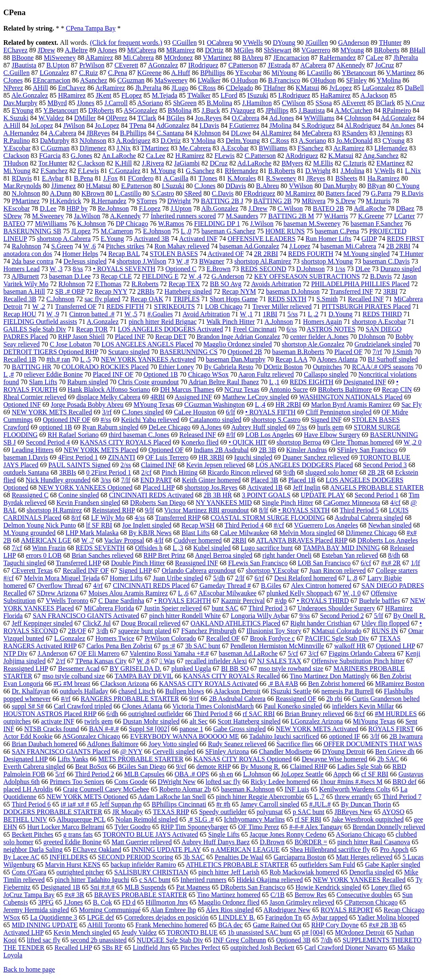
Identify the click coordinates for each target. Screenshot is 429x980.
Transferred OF (76, 306)
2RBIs (146, 291)
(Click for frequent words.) (126, 43)
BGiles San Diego (142, 767)
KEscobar (17, 208)
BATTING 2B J (222, 201)
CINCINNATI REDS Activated (151, 495)
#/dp (281, 601)
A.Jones (211, 427)
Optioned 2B (245, 352)
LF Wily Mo (108, 518)
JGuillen (317, 43)
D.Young (341, 314)
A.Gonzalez (103, 322)
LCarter (405, 216)
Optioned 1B (160, 374)
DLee (363, 269)
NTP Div (16, 653)
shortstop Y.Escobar (273, 570)
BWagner (212, 261)
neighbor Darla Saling (33, 849)
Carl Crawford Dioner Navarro (346, 948)
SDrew (13, 216)
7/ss (302, 427)
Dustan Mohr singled (151, 721)
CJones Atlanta (142, 706)
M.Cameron (117, 231)
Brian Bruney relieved (315, 714)
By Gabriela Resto (229, 367)
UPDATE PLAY (322, 495)
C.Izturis (355, 163)
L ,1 (274, 382)
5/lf (378, 616)
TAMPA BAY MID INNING (341, 548)
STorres (147, 201)
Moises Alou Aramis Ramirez (128, 593)
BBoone (23, 58)
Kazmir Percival (243, 601)
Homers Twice (115, 638)
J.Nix (124, 148)
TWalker (199, 95)
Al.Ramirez (276, 133)
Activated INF (198, 239)
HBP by (77, 208)
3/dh (102, 631)
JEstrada (279, 65)
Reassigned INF (197, 563)
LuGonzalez (378, 88)
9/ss (305, 616)
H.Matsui (98, 186)
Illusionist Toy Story (274, 631)
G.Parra (381, 193)
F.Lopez (150, 208)
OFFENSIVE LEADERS (261, 239)
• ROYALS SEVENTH (124, 269)
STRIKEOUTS (174, 306)
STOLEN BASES (174, 254)
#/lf (230, 435)
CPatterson (243, 65)
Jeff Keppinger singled (42, 623)
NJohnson (93, 141)
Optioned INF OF (67, 420)
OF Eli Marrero (99, 653)
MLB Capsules (144, 774)
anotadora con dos (28, 254)
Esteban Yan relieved (350, 555)
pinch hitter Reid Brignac (163, 322)
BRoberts (387, 50)
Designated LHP (26, 759)
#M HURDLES (396, 714)
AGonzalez (163, 65)
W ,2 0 (412, 442)
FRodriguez (259, 193)
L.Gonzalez (70, 638)
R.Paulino (17, 141)
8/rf (76, 518)
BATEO (14, 224)
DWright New (176, 782)
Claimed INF (159, 465)
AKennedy (350, 65)
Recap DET (171, 337)
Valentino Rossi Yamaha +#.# (169, 653)
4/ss (140, 518)
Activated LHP (23, 932)
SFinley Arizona (227, 751)
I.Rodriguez (294, 95)
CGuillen (185, 43)
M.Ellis (323, 163)
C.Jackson (91, 163)
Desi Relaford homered (306, 578)
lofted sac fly (223, 782)
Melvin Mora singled (307, 533)
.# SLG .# (201, 819)
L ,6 (183, 593)
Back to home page (29, 969)
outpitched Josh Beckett (262, 948)
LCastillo (320, 73)
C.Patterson (260, 156)
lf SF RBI (99, 525)
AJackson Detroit (237, 691)
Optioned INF (22, 405)
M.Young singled (366, 254)
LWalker (209, 80)
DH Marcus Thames (187, 389)
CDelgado (239, 88)
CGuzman (131, 80)
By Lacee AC (21, 857)
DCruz (219, 163)
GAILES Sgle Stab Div (35, 329)
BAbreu (252, 58)
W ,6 (89, 246)
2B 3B (267, 450)
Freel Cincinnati (255, 329)
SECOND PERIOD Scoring (136, 857)
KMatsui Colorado (336, 631)
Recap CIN (397, 389)
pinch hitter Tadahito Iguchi (92, 880)
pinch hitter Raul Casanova (374, 842)
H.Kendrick (66, 201)
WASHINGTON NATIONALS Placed (351, 397)
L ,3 (178, 548)
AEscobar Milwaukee (227, 593)
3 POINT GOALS (266, 495)
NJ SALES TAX (279, 661)
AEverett (354, 103)
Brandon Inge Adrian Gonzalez (238, 337)
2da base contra (33, 261)
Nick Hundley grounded (58, 480)
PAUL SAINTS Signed (79, 465)
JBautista (24, 65)
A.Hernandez (21, 133)
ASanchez (94, 80)
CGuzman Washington (215, 405)
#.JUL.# (320, 804)
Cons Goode (131, 782)
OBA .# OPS (192, 774)
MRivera (314, 201)
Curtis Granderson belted (386, 699)
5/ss (293, 314)
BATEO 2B (328, 208)
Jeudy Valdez (139, 932)
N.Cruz (415, 103)
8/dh (394, 555)
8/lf (264, 510)
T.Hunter (412, 254)
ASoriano (150, 103)
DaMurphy (55, 141)
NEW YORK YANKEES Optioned (86, 487)
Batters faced (343, 193)
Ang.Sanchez (381, 156)
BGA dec (230, 925)
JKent (103, 95)
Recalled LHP (73, 948)
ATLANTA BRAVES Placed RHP (302, 540)
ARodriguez (302, 156)
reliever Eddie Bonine (53, 374)
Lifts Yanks (73, 759)
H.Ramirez (190, 156)
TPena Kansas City (101, 661)
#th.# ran (58, 359)
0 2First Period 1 (109, 472)
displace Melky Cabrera (108, 397)
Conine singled (79, 495)
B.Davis (381, 276)
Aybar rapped (329, 917)
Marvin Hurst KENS (73, 865)
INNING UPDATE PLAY (166, 849)
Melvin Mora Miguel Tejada (62, 578)
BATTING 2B (273, 201)
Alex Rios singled (230, 910)
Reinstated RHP (114, 510)
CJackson (16, 156)
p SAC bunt (309, 812)
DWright (179, 201)
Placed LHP (158, 487)
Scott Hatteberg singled (249, 721)
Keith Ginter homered (211, 480)
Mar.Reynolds (22, 186)
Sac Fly (411, 405)
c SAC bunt (155, 880)
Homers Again (322, 322)
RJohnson (72, 284)
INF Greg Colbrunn (240, 940)
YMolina (389, 80)
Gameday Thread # (225, 586)
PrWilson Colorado (170, 638)
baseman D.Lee (70, 276)
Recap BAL (124, 254)
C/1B (277, 895)
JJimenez (63, 186)
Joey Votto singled (173, 744)
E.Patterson (136, 186)
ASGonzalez (141, 110)
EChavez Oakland (97, 849)
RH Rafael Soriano (73, 435)
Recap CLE (116, 276)
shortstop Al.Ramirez (263, 261)
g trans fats (78, 834)
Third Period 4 (244, 525)
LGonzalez (54, 73)
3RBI (390, 291)
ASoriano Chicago (361, 834)
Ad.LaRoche (255, 163)
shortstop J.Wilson (141, 261)
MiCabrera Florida (109, 608)
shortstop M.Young (327, 261)
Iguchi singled (253, 457)
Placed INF (130, 337)
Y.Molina (203, 141)
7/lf (126, 480)
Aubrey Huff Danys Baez (216, 842)
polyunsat (269, 812)
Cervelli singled (174, 751)
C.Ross (279, 141)
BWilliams (273, 148)
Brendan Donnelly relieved (389, 827)
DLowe (241, 133)
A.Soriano (312, 141)
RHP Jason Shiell (81, 337)
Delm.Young (243, 141)
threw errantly (354, 797)
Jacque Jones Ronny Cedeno (288, 834)
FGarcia (50, 156)
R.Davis (413, 193)
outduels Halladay (84, 691)
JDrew (47, 50)
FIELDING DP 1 (217, 224)
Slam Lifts (43, 382)
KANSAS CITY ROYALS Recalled (231, 676)
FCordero (141, 178)
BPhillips (213, 73)
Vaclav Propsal (124, 540)
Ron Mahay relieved (182, 246)
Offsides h (149, 548)
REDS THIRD (382, 314)
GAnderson (354, 43)
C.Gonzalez (125, 171)
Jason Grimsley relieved (302, 902)
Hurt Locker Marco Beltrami (66, 827)
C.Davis (222, 193)
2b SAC (388, 759)
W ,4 (195, 276)
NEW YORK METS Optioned (87, 797)
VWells (253, 43)
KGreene (150, 73)
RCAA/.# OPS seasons (383, 367)
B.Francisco (284, 80)
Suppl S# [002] (149, 729)
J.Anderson (53, 653)
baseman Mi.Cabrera (348, 246)
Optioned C (181, 269)
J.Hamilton (257, 103)
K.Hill (123, 163)
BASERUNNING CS (189, 352)
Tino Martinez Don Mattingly (330, 676)
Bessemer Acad (79, 668)
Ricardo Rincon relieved (240, 472)
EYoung (23, 110)
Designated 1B (61, 887)
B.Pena (83, 178)
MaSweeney (171, 80)
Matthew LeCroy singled (256, 397)
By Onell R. (410, 616)
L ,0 (186, 231)
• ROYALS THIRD (323, 601)
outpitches (17, 721)
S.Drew (346, 201)
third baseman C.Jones (139, 435)
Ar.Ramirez (349, 148)
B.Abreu (267, 186)
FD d (129, 902)
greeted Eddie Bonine (73, 842)
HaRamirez (335, 95)
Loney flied (387, 887)
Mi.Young (17, 171)
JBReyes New (353, 812)
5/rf (60, 774)
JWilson (74, 125)
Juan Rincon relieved (337, 570)
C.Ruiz (89, 73)
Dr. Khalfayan (31, 691)
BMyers (292, 163)
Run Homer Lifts (328, 239)
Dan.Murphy (340, 186)
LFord (229, 95)
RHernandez (241, 171)
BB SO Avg (226, 284)
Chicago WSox (208, 374)
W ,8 (143, 661)
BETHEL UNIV (25, 819)
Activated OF (226, 254)
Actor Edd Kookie (28, 736)
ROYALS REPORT (347, 910)
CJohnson (358, 118)
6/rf (259, 578)
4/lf (159, 540)
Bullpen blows (185, 691)
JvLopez (341, 88)
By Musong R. (260, 767)
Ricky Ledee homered (280, 782)
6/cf (366, 563)
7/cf (17, 548)
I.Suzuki (173, 186)
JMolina (280, 125)
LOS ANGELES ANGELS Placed (147, 344)
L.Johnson (257, 774)
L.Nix (413, 171)
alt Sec (198, 721)
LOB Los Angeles (270, 435)
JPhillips (277, 110)
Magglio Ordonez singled (238, 344)
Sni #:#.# (103, 887)
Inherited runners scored (183, 216)
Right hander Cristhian (321, 623)
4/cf (395, 503)
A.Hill (12, 125)
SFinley (357, 80)
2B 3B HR (218, 495)
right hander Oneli (287, 555)
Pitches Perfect (200, 948)
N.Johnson (26, 193)
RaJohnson (26, 246)
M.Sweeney (48, 216)
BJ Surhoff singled (393, 359)
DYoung (284, 43)
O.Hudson (244, 80)
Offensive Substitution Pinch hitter (358, 661)
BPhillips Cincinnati (179, 804)
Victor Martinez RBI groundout (207, 510)
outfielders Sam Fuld (327, 865)
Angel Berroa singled (224, 555)
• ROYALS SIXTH (304, 510)
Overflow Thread (60, 586)
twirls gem (98, 721)
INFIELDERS (69, 857)
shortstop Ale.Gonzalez (313, 344)
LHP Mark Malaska (92, 533)
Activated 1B (265, 487)
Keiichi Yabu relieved (150, 420)
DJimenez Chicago (371, 533)
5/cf (293, 653)
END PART (156, 480)
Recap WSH (198, 525)
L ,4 (260, 405)
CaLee (375, 58)
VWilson (301, 186)
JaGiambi (187, 163)
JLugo (180, 88)
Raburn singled (87, 382)
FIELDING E (160, 276)
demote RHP (214, 767)
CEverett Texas (32, 570)
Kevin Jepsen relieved (216, 465)
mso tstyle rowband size (291, 668)
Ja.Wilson (87, 216)
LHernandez (391, 148)
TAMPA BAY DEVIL (143, 676)
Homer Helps (80, 254)
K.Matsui (341, 156)
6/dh (112, 714)
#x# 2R (391, 563)
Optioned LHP (395, 646)
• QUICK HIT (248, 442)
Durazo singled (401, 269)
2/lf (240, 578)
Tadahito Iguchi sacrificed (284, 736)
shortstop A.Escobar (379, 322)
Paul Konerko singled (293, 706)
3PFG (46, 902)
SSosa (324, 103)
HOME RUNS (285, 231)
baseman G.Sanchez (229, 231)
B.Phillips (133, 133)
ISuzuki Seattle (291, 691)
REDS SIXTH (287, 299)
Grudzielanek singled (383, 344)
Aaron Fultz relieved (266, 374)
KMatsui (308, 88)
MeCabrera (317, 133)
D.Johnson (310, 269)
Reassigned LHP (26, 668)
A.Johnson (279, 322)
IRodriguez (203, 65)
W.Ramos (171, 224)
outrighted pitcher (80, 872)
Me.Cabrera (195, 148)
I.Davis (209, 125)
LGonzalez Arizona (317, 721)
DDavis (236, 186)
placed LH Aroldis (28, 789)
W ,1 (246, 314)
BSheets (346, 178)
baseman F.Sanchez (377, 224)
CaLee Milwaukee (244, 533)
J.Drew (258, 208)
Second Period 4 (48, 442)
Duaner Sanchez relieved (316, 457)
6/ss (292, 329)
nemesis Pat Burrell (348, 691)
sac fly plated (102, 299)
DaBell (414, 88)
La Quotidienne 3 (54, 917)
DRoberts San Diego (158, 503)
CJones (13, 80)
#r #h (223, 804)
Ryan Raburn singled (110, 427)
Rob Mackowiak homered (304, 872)
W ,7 (88, 540)
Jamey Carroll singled (270, 804)
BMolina (180, 110)
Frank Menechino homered (172, 925)
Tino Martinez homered (229, 895)
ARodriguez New (287, 910)
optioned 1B (56, 427)
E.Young (112, 239)
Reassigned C (30, 495)
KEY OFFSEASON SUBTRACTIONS (307, 276)
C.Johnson (61, 299)
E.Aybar (53, 178)
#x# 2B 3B (383, 925)
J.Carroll (116, 103)
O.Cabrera (246, 118)
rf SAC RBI (258, 714)
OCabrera (220, 43)
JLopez (81, 231)
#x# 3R (74, 895)
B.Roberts (282, 171)
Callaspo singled (326, 374)
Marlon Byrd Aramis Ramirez (351, 405)
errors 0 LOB (44, 555)
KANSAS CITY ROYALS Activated (209, 684)
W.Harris (336, 216)
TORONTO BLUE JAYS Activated (150, 834)
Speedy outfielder (223, 812)
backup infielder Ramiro (143, 865)
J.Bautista (312, 110)
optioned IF (344, 736)
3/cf (314, 653)
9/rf (194, 699)
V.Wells (385, 171)
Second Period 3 (385, 465)
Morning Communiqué (110, 910)
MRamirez (181, 50)
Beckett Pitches (32, 834)
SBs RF (112, 948)
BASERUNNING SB (32, 231)
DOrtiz (214, 50)
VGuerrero (316, 50)
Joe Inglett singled (147, 525)
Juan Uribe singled (178, 578)
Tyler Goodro (132, 827)
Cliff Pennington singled (339, 412)
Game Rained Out (277, 925)
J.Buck (211, 110)
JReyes (316, 178)
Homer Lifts (126, 578)
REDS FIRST (405, 239)
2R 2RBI (266, 254)
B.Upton (58, 65)
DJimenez (93, 148)
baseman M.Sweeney (312, 224)
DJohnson (372, 337)
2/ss (126, 465)
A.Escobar (234, 148)
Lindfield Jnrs (151, 948)
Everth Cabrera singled (34, 767)
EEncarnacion (52, 80)
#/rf (66, 699)
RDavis (22, 178)
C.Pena (118, 73)
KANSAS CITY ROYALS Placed (126, 442)
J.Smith (402, 352)
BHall (417, 50)
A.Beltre (76, 50)
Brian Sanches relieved (103, 555)
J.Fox (110, 178)
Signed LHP (135, 570)
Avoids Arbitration (276, 284)
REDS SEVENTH (100, 548)
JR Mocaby (128, 812)
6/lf (230, 412)
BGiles (176, 118)
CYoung (394, 141)
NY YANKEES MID (224, 503)
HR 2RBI (288, 405)
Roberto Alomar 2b (185, 789)
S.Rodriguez (318, 125)
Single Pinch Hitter (288, 503)
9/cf (181, 767)
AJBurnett (25, 276)
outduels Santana (26, 472)
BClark (385, 103)
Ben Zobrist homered (336, 684)
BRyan (377, 186)
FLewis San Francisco (258, 563)
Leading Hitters (33, 450)
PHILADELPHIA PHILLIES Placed (361, 284)
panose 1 (191, 729)
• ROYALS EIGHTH (182, 601)
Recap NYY (111, 291)
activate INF (58, 721)
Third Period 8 (213, 714)
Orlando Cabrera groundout (199, 570)
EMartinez (391, 163)
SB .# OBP (70, 291)
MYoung (352, 50)
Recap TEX (184, 284)
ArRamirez (110, 88)
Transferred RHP (178, 518)
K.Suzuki (16, 118)
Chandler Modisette (286, 751)
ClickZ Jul (97, 623)
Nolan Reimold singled (147, 819)
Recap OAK (147, 299)
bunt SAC (225, 608)
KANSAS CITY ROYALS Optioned (243, 759)
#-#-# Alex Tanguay (316, 827)
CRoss (207, 88)
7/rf (377, 352)
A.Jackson (374, 95)
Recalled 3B (20, 299)
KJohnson (207, 133)
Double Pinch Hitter (138, 563)
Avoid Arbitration (206, 314)
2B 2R (376, 472)
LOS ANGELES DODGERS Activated (170, 329)
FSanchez (310, 148)
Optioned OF (166, 450)
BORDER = (311, 842)
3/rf (107, 412)
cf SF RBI (375, 774)
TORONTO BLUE (192, 932)
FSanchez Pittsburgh (209, 631)
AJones (107, 50)
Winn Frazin (49, 548)
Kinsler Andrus (306, 450)
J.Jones (73, 902)
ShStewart (278, 50)
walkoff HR (350, 646)
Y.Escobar (17, 148)
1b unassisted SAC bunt (260, 932)
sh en (226, 774)
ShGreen (185, 103)
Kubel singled (212, 548)
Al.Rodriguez (363, 125)
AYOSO (393, 812)
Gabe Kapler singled (393, 865)
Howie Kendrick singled (328, 887)
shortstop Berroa (299, 442)
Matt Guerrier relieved (142, 842)
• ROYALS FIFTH (270, 412)
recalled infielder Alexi (216, 661)
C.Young (408, 186)
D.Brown (272, 842)
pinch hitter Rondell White (185, 616)
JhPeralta (406, 58)
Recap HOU (20, 314)
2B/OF (77, 631)
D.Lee (48, 208)
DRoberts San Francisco (253, 887)
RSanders (355, 133)
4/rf (98, 586)
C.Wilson (290, 208)
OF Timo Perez (258, 827)
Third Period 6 (31, 804)
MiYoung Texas (374, 721)
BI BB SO (235, 668)
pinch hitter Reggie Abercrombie (260, 797)
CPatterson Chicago (371, 902)
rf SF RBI (308, 819)
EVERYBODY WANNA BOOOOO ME (185, 736)
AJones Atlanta (337, 359)
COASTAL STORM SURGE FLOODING (268, 518)
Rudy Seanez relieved (237, 744)
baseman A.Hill (24, 291)
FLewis (225, 156)
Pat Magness (193, 887)
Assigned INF (193, 397)
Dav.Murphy (20, 103)
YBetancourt (359, 73)
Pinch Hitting (180, 472)
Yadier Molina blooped (388, 917)
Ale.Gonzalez (30, 95)
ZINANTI (122, 457)
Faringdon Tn (283, 917)
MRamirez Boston (400, 684)
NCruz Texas (242, 389)
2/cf (146, 472)
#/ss (106, 420)
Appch (342, 774)
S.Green (62, 246)
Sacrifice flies (295, 744)
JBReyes (98, 133)
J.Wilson (262, 224)
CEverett (126, 65)
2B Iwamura (406, 736)
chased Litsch (137, 691)
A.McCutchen (353, 110)
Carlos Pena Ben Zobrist (120, 646)
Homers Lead (22, 269)
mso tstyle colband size (74, 676)
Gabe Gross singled (239, 729)
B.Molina (219, 103)
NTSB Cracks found (52, 729)
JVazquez (243, 110)
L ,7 (319, 797)
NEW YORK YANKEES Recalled (359, 880)
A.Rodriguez (133, 141)
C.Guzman (55, 148)
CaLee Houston (195, 412)
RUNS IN (385, 631)
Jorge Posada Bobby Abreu (87, 405)
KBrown (93, 193)
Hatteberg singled (188, 291)
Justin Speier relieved (173, 608)
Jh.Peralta (149, 88)
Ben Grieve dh (395, 751)
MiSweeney (59, 58)
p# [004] (314, 932)
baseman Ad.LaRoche (248, 653)
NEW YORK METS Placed (101, 450)
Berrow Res (310, 895)
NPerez (13, 88)
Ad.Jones (281, 118)
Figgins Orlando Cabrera (362, 653)
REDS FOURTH (311, 254)
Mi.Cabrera (138, 58)
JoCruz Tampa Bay (29, 895)
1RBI (270, 314)
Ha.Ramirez (384, 178)
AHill (40, 88)
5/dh (219, 578)
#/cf (279, 525)
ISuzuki (258, 95)
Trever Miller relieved (282, 306)
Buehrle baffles (380, 601)
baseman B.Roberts (298, 352)
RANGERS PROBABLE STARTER (130, 699)
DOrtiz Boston (283, 367)
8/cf (360, 714)
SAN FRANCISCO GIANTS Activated (86, 616)
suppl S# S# (28, 706)
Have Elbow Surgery (332, 435)
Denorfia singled (371, 872)
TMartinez (155, 148)
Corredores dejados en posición (166, 917)
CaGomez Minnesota (352, 503)
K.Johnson (91, 224)
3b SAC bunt (203, 646)
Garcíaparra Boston (300, 857)
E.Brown (218, 269)
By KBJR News (150, 533)
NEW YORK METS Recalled (52, 412)
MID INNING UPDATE (45, 925)
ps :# (169, 646)
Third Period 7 (402, 797)
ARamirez (99, 58)
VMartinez (217, 58)
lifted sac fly (44, 940)
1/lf (415, 563)
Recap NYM (239, 291)
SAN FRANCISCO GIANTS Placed (61, 751)
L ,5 (86, 359)
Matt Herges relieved (364, 857)
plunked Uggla (191, 668)
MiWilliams (51, 224)
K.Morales (242, 178)
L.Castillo (128, 193)
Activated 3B (151, 239)
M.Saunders (242, 216)
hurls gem (331, 427)
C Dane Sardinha (121, 601)
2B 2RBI (398, 246)
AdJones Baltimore (113, 744)
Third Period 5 (359, 510)
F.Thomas (108, 284)
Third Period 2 (94, 774)
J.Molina (352, 171)
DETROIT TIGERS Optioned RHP (51, 352)
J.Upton (181, 208)
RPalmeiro (397, 110)
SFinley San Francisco (367, 450)
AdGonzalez (173, 125)
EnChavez (72, 88)
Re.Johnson (113, 208)
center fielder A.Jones (319, 337)
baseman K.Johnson (248, 789)
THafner (274, 88)
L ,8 (352, 578)
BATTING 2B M (291, 216)
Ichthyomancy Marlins (255, 819)
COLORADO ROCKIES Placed (105, 367)
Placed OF (348, 352)
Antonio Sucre (288, 389)
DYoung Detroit (344, 751)
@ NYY (131, 751)
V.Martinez (401, 73)
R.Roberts (145, 284)
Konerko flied (200, 442)
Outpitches (327, 367)
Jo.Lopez (107, 125)
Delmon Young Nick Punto (40, 525)
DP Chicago (132, 224)
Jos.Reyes (208, 118)
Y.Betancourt (61, 110)
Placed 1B (302, 480)
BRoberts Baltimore (345, 389)
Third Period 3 (268, 608)
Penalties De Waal (239, 857)
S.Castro (163, 193)
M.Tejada (165, 95)
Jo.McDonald (354, 141)
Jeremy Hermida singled (36, 910)
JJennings (391, 133)
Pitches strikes (125, 246)
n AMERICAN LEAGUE (245, 849)
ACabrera (313, 65)
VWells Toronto (67, 601)
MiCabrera (142, 50)
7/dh (326, 940)
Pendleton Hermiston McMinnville (277, 646)
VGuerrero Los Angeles (326, 525)
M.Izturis (378, 201)
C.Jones (205, 186)
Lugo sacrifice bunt (267, 548)
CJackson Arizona (125, 684)
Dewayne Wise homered (334, 759)
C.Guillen (17, 73)
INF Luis (297, 789)
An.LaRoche (119, 156)
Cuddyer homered (198, 540)
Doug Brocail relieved (151, 623)
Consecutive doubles (364, 895)
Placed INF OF (113, 374)
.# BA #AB (283, 684)
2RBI (239, 540)
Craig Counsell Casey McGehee (106, 789)
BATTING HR (32, 367)
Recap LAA (291, 359)
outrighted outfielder (156, 714)
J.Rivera (153, 163)
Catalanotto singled (215, 420)
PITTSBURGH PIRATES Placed (366, 306)
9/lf (150, 510)
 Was (167, 661)
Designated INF (365, 382)
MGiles (244, 50)
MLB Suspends (145, 887)
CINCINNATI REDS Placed (151, 586)
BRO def (404, 782)
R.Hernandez (109, 201)
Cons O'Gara (29, 872)
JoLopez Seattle (302, 774)
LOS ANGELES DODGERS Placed (304, 465)
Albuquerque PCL (81, 819)
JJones (85, 103)
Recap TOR (92, 329)
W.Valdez (51, 118)
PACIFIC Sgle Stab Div (337, 638)
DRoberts (101, 110)
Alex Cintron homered (321, 586)
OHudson (323, 80)
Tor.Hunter (53, 163)
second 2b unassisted (98, 940)
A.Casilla (176, 178)
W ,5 (131, 314)
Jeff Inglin (307, 487)
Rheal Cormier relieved (35, 397)
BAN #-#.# (104, 729)
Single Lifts (224, 834)
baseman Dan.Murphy (235, 359)
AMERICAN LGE (46, 540)
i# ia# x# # (75, 804)
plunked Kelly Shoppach (300, 593)
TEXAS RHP (171, 812)
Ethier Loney (176, 367)
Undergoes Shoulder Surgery (336, 608)
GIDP (369, 239)
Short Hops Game (234, 299)
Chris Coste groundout (149, 382)
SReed (193, 193)
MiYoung (284, 73)
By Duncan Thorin (366, 804)
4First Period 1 (78, 457)
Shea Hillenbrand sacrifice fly (330, 849)
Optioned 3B (293, 940)
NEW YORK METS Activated (317, 729)
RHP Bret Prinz (164, 555)
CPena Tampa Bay (91, 28)
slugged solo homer (331, 472)
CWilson (294, 103)
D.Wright (318, 171)
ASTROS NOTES (331, 329)
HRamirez (72, 95)
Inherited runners (204, 880)
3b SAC (194, 857)
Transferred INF (351, 291)
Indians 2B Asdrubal (221, 450)
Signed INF (326, 420)
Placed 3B (265, 480)
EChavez (16, 50)
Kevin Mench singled (83, 932)
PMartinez (26, 201)
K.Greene (371, 216)
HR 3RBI (211, 457)
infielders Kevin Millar (363, 706)
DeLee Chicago (169, 427)
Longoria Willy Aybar (260, 616)
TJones (208, 178)
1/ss (340, 269)
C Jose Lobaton (71, 344)
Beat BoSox (92, 767)
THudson (16, 163)
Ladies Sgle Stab (360, 767)
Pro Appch (394, 849)
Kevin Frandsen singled (88, 503)
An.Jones (403, 125)
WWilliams (319, 118)
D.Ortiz (171, 141)
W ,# (182, 261)
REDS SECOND (263, 269)
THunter (390, 43)
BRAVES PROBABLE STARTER (141, 895)
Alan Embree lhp (173, 910)
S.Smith (327, 299)
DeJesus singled (85, 261)
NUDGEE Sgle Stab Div (170, 940)
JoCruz (384, 65)
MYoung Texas (154, 405)
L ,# (9, 374)
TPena (138, 125)
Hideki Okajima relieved (270, 880)
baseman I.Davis (26, 457)
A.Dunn (61, 193)
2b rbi (334, 699)
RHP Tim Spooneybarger (194, 827)
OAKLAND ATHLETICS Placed (235, 623)
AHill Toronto (106, 925)
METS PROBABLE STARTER (141, 759)
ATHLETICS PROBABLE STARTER (237, 865)
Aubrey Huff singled (259, 427)
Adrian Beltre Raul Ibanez (224, 382)
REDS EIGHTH (311, 382)
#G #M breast (72, 684)
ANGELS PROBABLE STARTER (377, 487)
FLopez (132, 95)
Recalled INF (366, 299)
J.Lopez (300, 246)
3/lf (375, 736)
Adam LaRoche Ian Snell (172, 797)
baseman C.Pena (337, 231)
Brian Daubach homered (44, 744)
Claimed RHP (309, 767)
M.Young (163, 171)
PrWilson (92, 65)
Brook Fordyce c (272, 638)
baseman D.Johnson (293, 291)
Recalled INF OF (86, 570)
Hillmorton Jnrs (167, 902)
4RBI (158, 397)
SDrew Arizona (58, 593)
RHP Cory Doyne (335, 925)
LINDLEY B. (237, 917)
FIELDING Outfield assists (40, 322)
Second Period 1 (377, 495)
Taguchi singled (25, 563)
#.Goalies (160, 314)
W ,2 (39, 306)
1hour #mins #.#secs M (351, 782)
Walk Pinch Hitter (231, 322)
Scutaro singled (129, 352)
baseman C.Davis (386, 261)
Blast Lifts (195, 533)
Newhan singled (390, 525)
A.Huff (180, 73)
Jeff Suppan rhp (120, 804)
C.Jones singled (143, 412)
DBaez (405, 208)
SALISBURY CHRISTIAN (151, 872)
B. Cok (102, 902)
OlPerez (116, 118)
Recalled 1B (20, 359)
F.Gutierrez (244, 125)
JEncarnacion (291, 58)
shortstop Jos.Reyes (211, 487)
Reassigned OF (296, 699)
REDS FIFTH (125, 306)
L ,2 (313, 314)
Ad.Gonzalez (398, 118)
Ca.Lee (155, 156)
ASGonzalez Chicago (91, 736)
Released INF (198, 435)
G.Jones (81, 156)
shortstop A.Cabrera (64, 239)
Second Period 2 (342, 616)
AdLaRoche (370, 208)
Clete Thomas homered (362, 442)
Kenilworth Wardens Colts (355, 789)
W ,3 (56, 269)
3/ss (106, 480)
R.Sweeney (281, 178)
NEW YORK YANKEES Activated (149, 359)
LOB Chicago (224, 306)
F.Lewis (89, 171)
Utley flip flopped (386, 623)
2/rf (61, 661)
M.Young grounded (30, 533)
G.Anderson (228, 276)
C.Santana (170, 133)
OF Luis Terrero (167, 457)
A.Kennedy (125, 216)
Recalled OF (223, 638)
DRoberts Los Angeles (388, 540)
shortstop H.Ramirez (54, 510)
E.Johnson (157, 231)
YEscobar (248, 73)
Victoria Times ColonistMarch (213, 706)
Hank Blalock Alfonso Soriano (109, 389)
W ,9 (53, 314)
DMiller (85, 118)
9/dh (289, 472)
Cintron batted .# (92, 314)
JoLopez (41, 125)
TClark (147, 118)
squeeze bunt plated (145, 631)
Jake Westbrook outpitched (368, 819)
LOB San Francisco (324, 563)
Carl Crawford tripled (83, 706)
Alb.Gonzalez (220, 208)
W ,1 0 (352, 593)
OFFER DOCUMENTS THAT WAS (373, 744)
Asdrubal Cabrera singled (369, 518)
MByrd (57, 103)
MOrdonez (178, 58)
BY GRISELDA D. (136, 668)
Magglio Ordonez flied (229, 902)
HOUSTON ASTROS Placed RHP (50, 714)
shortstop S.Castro (276, 420)
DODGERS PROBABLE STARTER (53, 812)
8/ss (78, 269)
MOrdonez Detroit (360, 932)
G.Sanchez (200, 171)
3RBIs (68, 472)
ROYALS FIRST (391, 729)
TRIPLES (186, 299)
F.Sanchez (54, 171)
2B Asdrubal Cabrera (237, 699)
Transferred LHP (78, 563)
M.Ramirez (300, 193)
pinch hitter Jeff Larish (229, 872)
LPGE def (101, 917)
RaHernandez (337, 58)
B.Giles (271, 586)
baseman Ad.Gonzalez (249, 246)
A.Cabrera (62, 133)
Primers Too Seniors (77, 782)
